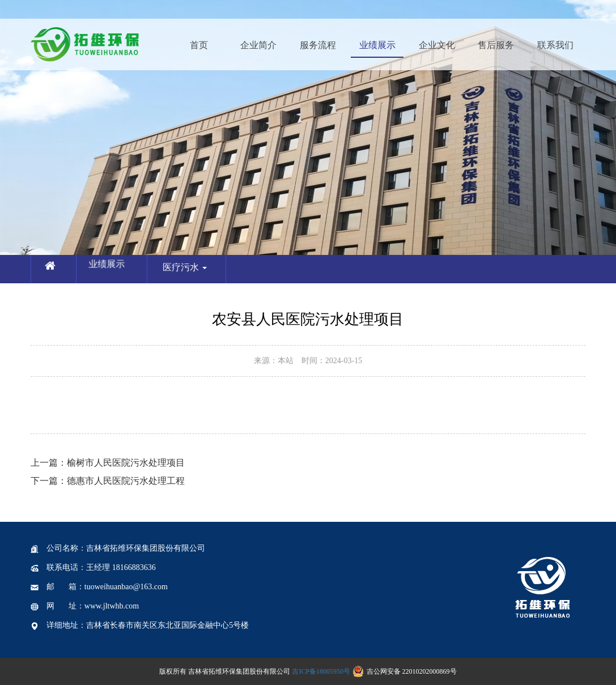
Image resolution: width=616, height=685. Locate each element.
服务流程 (318, 45)
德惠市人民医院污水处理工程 (108, 481)
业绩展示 (377, 45)
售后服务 (496, 45)
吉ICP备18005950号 (321, 671)
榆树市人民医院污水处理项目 (108, 463)
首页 (199, 45)
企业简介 (258, 45)
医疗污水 (190, 272)
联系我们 (555, 45)
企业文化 (437, 45)
